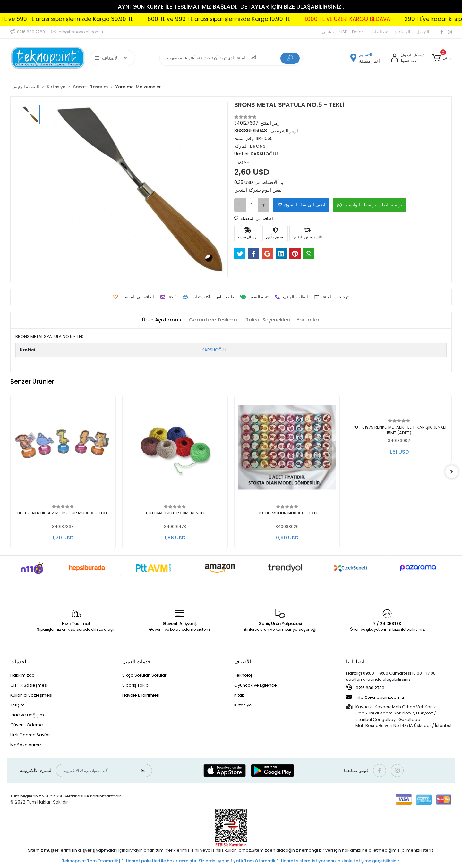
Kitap (240, 695)
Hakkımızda (22, 675)
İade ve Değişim (27, 715)
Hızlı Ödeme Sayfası (31, 735)
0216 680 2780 (365, 688)
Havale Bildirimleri (141, 695)
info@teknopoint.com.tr (375, 697)
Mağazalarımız (26, 745)
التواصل (423, 32)
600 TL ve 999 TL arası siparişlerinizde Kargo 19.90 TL (278, 19)
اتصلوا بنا (355, 661)
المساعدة (402, 32)
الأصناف (243, 661)
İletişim (17, 705)
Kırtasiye (243, 705)
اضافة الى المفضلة (254, 218)
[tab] (162, 320)
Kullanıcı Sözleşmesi (31, 695)
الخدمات (19, 661)
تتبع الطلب (380, 32)
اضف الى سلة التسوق (301, 205)
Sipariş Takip (135, 685)
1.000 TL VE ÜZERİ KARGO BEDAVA (407, 19)
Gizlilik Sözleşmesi (29, 685)
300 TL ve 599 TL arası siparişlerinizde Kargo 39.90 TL (121, 19)
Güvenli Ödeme (27, 725)
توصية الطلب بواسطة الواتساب (369, 205)
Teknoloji (244, 675)
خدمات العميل (137, 661)
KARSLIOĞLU (214, 350)
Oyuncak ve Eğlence (256, 685)
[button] (442, 58)
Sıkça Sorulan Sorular (144, 675)
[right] (452, 472)
